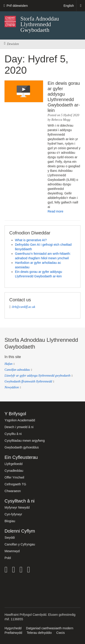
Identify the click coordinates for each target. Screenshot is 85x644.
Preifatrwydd (13, 633)
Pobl (8, 558)
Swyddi (10, 538)
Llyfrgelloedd (13, 464)
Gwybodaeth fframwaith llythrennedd (28, 381)
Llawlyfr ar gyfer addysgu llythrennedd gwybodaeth (38, 376)
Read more (55, 211)
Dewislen (11, 44)
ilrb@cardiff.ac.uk (23, 307)
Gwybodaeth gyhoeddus (22, 447)
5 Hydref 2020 (70, 115)
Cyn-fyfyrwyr (13, 514)
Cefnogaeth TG (15, 484)
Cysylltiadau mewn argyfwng (25, 441)
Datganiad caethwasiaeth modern (50, 628)
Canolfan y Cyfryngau (20, 544)
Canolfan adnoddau (17, 370)
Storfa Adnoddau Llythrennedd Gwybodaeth (40, 24)
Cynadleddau (14, 471)
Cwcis (60, 633)
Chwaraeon (13, 491)
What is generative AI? (31, 240)
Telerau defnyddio (39, 633)
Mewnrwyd (12, 551)
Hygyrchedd (13, 628)
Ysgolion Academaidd (20, 420)
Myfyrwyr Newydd (17, 507)
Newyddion (12, 387)
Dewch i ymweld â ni (19, 427)
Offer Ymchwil (14, 477)
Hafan (8, 364)
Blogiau (10, 521)
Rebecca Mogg (61, 120)
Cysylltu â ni (13, 434)
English (69, 6)
